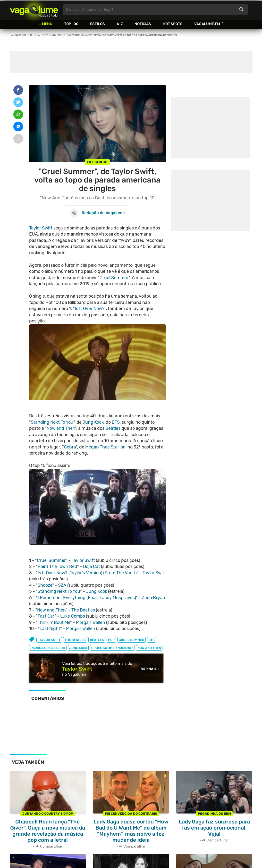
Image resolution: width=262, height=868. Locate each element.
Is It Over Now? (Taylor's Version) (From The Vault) (87, 573)
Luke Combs (73, 616)
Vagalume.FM (207, 24)
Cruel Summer (114, 278)
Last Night (50, 629)
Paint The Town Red (57, 566)
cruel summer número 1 (112, 648)
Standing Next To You (52, 422)
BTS (116, 422)
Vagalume (34, 10)
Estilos (97, 24)
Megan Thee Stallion (105, 447)
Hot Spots (173, 24)
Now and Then (61, 428)
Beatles (113, 428)
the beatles (75, 640)
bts (152, 640)
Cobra (70, 447)
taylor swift (49, 640)
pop (111, 640)
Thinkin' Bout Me (54, 622)
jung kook (78, 648)
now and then (149, 648)
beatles (97, 640)
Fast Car (46, 616)
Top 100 (71, 24)
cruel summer (131, 640)
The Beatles (83, 610)
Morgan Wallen (91, 622)
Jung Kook (93, 422)
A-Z (120, 24)
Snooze (45, 585)
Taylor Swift (41, 228)
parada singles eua (48, 648)
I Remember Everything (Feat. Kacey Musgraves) (87, 598)
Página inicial (19, 35)
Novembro (58, 35)
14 (68, 35)
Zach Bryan (153, 598)
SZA (62, 585)
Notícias (143, 24)
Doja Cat (92, 566)
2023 (46, 35)
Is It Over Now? (90, 309)
